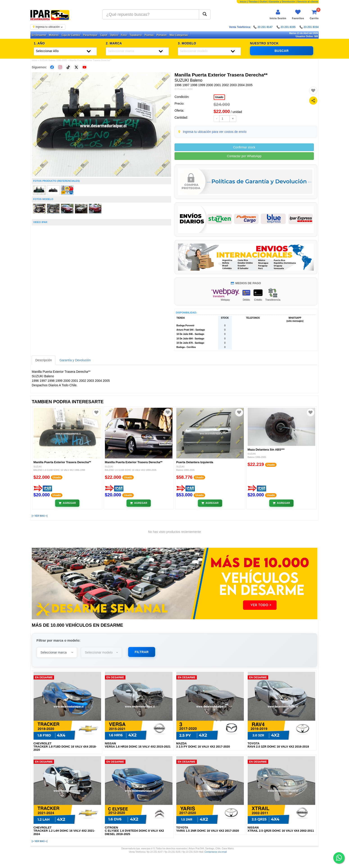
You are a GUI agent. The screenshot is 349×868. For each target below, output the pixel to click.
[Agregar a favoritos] (313, 91)
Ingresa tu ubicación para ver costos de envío (215, 132)
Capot (104, 35)
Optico (114, 35)
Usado (219, 97)
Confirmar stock (244, 147)
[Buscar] (205, 14)
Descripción (44, 360)
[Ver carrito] (314, 15)
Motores (54, 35)
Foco (124, 35)
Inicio (243, 2)
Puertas (149, 35)
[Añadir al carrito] (67, 503)
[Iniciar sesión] (278, 15)
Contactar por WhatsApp (244, 156)
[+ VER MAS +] (40, 516)
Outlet (263, 2)
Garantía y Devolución (282, 2)
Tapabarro (136, 35)
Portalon (162, 35)
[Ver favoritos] (298, 15)
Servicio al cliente (308, 2)
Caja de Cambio (71, 35)
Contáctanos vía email (216, 852)
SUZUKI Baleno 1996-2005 (53, 60)
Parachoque (90, 35)
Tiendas (253, 2)
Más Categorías (179, 35)
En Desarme (39, 35)
